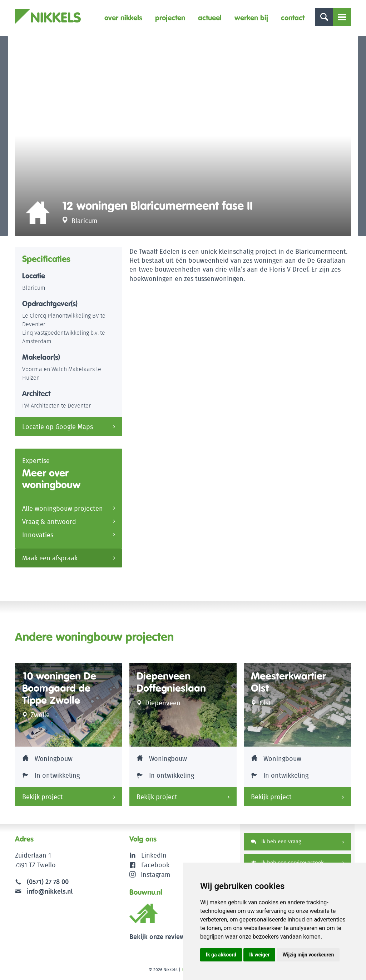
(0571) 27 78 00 (48, 882)
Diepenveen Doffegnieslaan (171, 682)
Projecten (170, 18)
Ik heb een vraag (276, 841)
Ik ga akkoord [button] (221, 955)
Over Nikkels (123, 18)
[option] (183, 136)
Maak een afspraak (50, 558)
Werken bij (251, 18)
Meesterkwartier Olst (288, 682)
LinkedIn (154, 855)
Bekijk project (43, 797)
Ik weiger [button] (259, 955)
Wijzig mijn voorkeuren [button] (308, 955)
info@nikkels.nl (44, 891)
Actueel (210, 18)
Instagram (150, 875)
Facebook (155, 865)
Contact (293, 18)
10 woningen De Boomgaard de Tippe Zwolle (59, 688)
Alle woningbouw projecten (63, 508)
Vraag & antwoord (49, 522)
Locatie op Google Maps (58, 427)
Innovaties (38, 535)
